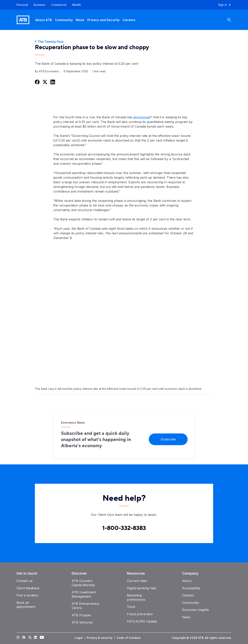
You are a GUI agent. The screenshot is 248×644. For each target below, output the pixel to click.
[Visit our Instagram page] (18, 638)
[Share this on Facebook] (37, 82)
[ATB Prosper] (82, 615)
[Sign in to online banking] (226, 5)
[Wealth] (77, 5)
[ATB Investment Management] (84, 594)
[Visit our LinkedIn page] (35, 638)
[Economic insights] (196, 610)
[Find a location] (27, 595)
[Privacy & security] (100, 638)
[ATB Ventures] (82, 622)
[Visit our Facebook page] (24, 638)
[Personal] (21, 5)
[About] (187, 581)
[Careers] (129, 20)
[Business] (39, 5)
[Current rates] (137, 581)
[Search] (232, 20)
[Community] (64, 20)
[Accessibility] (191, 588)
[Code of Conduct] (129, 638)
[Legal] (79, 638)
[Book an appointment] (26, 605)
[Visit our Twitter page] (30, 638)
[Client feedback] (28, 588)
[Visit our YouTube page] (41, 638)
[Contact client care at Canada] (124, 528)
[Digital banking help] (142, 588)
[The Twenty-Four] (124, 42)
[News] (80, 20)
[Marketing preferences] (136, 597)
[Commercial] (59, 5)
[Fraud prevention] (140, 614)
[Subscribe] (168, 439)
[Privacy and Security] (103, 20)
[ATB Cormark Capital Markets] (83, 583)
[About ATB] (44, 20)
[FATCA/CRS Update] (142, 621)
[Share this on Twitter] (45, 82)
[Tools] (131, 607)
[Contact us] (25, 581)
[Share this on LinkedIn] (52, 82)
